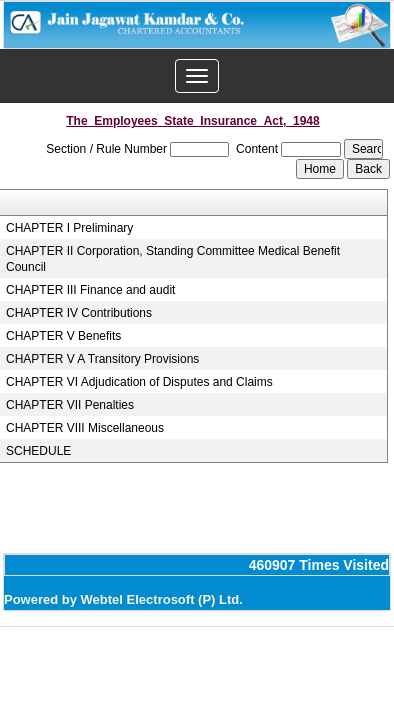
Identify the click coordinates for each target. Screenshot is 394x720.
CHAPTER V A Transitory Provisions (102, 359)
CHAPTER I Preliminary (69, 228)
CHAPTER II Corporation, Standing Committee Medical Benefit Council (173, 259)
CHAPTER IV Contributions (79, 313)
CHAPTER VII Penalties (70, 405)
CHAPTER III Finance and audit (90, 290)
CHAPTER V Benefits (63, 336)
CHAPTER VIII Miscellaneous (85, 428)
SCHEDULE (38, 451)
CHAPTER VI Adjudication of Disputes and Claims (139, 382)
